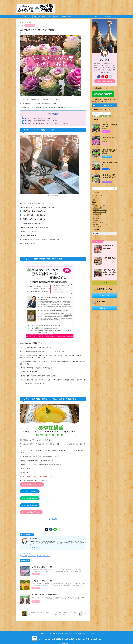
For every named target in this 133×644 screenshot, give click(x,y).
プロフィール (94, 17)
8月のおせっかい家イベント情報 (44, 583)
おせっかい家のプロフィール (32, 484)
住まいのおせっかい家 (39, 17)
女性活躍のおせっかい (66, 17)
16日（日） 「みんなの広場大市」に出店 (38, 118)
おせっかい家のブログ (30, 505)
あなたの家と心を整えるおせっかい (47, 635)
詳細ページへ (105, 294)
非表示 (56, 114)
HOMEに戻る (53, 519)
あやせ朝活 (24, 556)
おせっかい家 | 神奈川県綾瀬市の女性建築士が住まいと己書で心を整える (70, 638)
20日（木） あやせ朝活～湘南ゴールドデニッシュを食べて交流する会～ (47, 123)
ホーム (26, 17)
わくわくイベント (26, 553)
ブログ (80, 17)
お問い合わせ (107, 17)
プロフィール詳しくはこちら (105, 81)
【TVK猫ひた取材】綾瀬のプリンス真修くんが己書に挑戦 (109, 271)
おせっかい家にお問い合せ (31, 512)
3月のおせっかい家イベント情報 (44, 567)
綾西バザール (46, 556)
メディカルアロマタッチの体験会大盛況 (46, 599)
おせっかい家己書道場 (53, 17)
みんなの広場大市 (32, 556)
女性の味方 (40, 556)
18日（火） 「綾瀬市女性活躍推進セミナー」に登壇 (41, 121)
